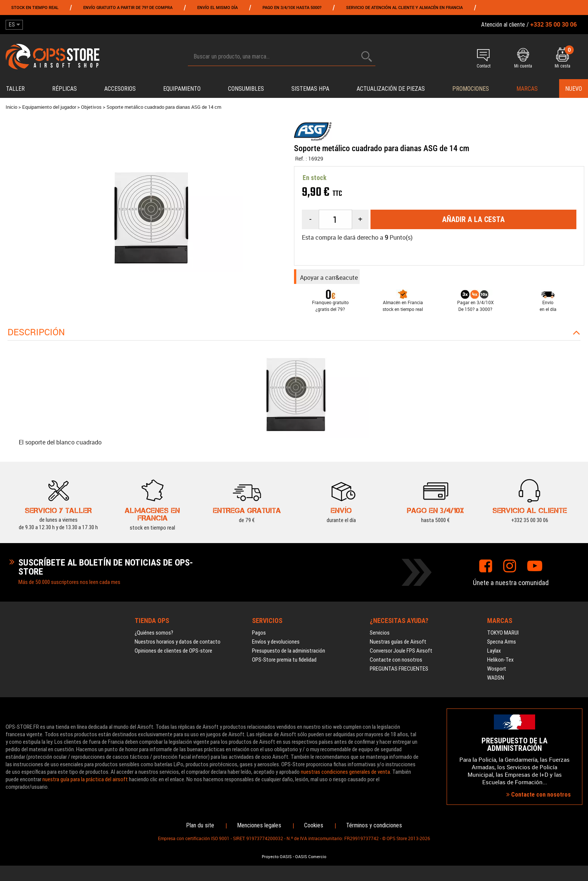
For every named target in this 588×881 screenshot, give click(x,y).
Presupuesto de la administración (289, 654)
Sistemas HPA (310, 89)
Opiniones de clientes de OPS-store (173, 654)
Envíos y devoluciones (276, 645)
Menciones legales (259, 828)
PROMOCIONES (471, 89)
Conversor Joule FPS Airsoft (401, 654)
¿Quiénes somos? (154, 636)
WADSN (496, 681)
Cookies (314, 828)
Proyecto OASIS (277, 860)
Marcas (527, 89)
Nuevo (574, 89)
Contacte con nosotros (396, 663)
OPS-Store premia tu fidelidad (284, 663)
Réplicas (64, 89)
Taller (15, 89)
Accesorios (120, 89)
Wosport (497, 672)
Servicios (380, 636)
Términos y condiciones (374, 828)
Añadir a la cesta (473, 219)
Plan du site (200, 828)
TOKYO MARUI (503, 636)
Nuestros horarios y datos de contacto (178, 645)
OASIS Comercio (311, 860)
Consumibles (246, 89)
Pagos (259, 636)
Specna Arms (502, 645)
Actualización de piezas (391, 89)
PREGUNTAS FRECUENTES (399, 672)
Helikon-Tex (500, 663)
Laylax (494, 654)
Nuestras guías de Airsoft (398, 645)
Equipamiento (182, 89)
